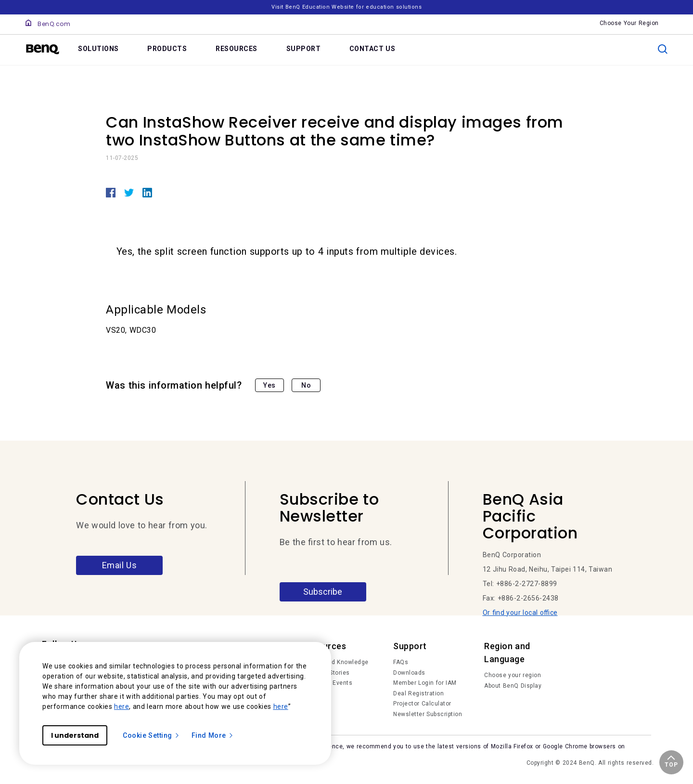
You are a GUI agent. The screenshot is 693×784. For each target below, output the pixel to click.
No (306, 385)
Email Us (120, 565)
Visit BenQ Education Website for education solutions (346, 7)
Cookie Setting (151, 735)
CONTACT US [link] (372, 49)
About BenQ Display (513, 686)
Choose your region (513, 675)
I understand (75, 735)
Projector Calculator (422, 704)
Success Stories (326, 673)
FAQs (401, 662)
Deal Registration (418, 693)
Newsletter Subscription (428, 714)
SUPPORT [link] (304, 49)
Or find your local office (520, 613)
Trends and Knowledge (335, 662)
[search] (663, 49)
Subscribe (323, 592)
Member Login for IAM (425, 683)
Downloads (409, 673)
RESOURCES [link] (237, 49)
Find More (213, 735)
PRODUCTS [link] (167, 49)
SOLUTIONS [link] (98, 49)
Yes (269, 385)
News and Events (327, 683)
